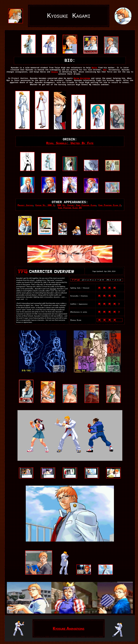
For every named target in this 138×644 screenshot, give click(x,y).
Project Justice (25, 205)
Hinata (55, 72)
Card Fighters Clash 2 (110, 205)
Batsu (94, 68)
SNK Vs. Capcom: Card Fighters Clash (76, 205)
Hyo (105, 70)
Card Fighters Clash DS (70, 208)
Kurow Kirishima (82, 78)
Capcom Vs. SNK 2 (45, 205)
